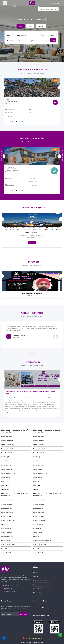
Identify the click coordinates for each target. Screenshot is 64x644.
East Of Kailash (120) (7, 512)
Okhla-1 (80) (37, 481)
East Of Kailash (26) (39, 512)
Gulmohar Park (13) (39, 524)
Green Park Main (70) (7, 453)
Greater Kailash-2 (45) (39, 449)
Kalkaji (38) (36, 537)
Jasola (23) (36, 461)
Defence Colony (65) (39, 441)
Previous (3, 87)
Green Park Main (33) (39, 453)
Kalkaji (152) (5, 524)
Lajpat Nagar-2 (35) (6, 528)
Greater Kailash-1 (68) (39, 516)
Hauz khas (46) (37, 457)
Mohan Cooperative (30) (40, 473)
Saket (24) (4, 549)
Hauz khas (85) (5, 457)
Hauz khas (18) (37, 528)
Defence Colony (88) (7, 508)
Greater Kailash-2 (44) (39, 520)
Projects (41, 26)
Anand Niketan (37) (39, 500)
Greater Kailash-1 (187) (8, 516)
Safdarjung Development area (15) (43, 541)
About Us (36, 573)
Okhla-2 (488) (5, 485)
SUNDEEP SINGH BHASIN (32, 294)
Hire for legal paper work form (41, 585)
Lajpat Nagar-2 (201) (7, 465)
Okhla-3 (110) (5, 489)
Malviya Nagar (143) (7, 469)
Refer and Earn (2, 156)
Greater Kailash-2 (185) (8, 520)
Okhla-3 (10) (37, 489)
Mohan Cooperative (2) (8, 537)
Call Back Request (63, 156)
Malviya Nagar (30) (6, 532)
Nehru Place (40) (38, 477)
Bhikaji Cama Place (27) (8, 436)
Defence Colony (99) (39, 508)
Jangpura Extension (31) (40, 532)
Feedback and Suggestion (40, 581)
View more (32, 243)
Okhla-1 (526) (5, 481)
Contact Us (36, 577)
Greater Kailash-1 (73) (39, 445)
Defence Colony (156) (7, 441)
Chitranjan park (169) (7, 504)
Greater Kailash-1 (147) (8, 445)
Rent (30, 26)
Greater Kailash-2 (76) (7, 449)
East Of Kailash (11, 168)
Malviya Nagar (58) (38, 469)
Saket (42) (36, 549)
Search (53, 40)
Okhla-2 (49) (37, 485)
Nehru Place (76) (6, 477)
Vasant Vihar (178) (6, 553)
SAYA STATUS (35, 233)
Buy (21, 26)
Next (59, 87)
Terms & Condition (38, 589)
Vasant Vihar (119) (38, 553)
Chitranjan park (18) (39, 504)
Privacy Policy (37, 593)
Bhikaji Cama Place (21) (40, 436)
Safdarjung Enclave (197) (8, 545)
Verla (7, 99)
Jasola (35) (4, 461)
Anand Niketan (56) (7, 500)
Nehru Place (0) (5, 541)
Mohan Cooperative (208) (8, 473)
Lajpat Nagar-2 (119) (39, 465)
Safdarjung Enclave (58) (40, 545)
